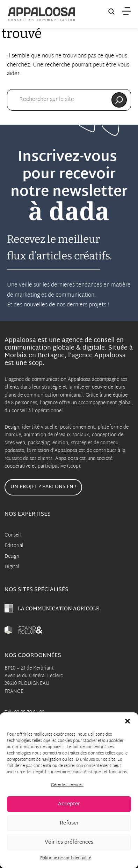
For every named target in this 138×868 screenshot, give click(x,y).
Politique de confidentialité (66, 858)
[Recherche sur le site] (111, 13)
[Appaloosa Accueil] (42, 14)
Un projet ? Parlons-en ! (43, 487)
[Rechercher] (119, 100)
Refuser (69, 823)
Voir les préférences (69, 842)
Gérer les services (67, 785)
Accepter (69, 804)
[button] (128, 721)
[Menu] (126, 11)
